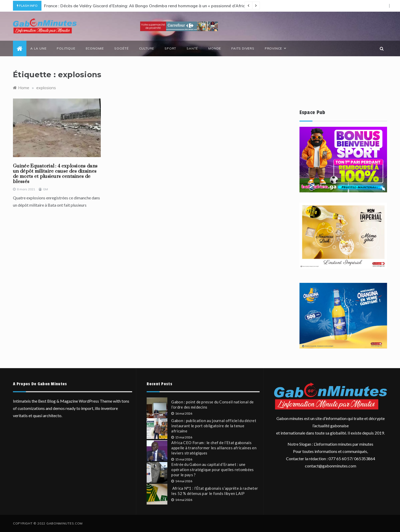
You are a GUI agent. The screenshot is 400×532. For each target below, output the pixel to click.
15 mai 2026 (182, 437)
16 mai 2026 (182, 413)
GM (45, 189)
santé (192, 48)
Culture (147, 48)
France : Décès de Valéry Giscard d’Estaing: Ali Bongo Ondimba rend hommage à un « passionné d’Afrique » (149, 6)
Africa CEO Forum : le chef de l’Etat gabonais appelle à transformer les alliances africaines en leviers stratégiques (214, 448)
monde (215, 48)
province (275, 48)
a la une (38, 48)
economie (95, 48)
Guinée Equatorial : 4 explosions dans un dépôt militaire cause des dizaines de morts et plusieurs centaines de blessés (55, 174)
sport (170, 48)
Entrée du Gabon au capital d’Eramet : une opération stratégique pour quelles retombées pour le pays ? (212, 470)
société (122, 48)
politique (66, 48)
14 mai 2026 (182, 481)
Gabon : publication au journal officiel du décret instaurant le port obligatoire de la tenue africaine (214, 426)
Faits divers (243, 48)
